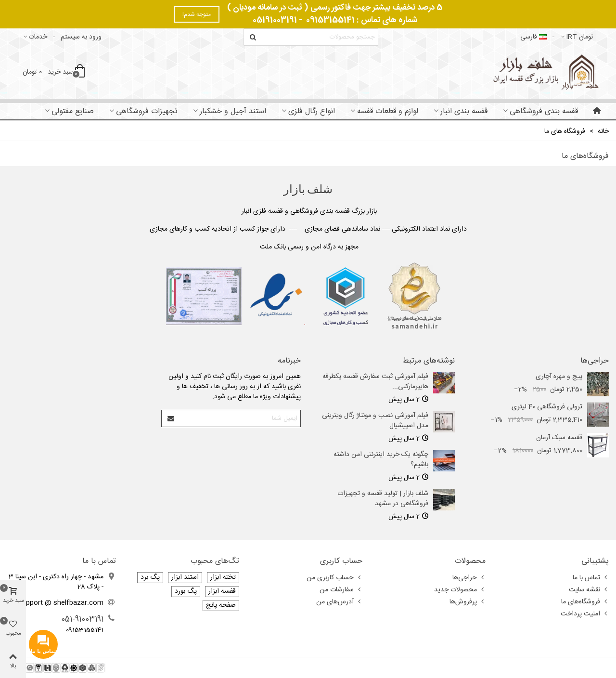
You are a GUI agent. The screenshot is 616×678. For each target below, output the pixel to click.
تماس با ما (591, 578)
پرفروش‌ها (468, 602)
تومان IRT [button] (577, 37)
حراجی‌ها (595, 361)
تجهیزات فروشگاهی (147, 111)
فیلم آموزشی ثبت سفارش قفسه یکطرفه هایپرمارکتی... (375, 382)
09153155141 (330, 20)
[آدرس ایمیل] (239, 418)
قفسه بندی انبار (464, 111)
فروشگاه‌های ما (585, 602)
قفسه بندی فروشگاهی (544, 111)
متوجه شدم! (197, 14)
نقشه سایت (589, 590)
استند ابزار (185, 578)
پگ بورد (186, 592)
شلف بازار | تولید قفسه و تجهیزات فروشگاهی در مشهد (383, 499)
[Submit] (170, 418)
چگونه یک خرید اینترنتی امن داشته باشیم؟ (381, 460)
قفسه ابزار (222, 592)
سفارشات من (341, 590)
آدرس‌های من (339, 602)
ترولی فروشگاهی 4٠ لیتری (547, 407)
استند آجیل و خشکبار (233, 111)
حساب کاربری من (334, 578)
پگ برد (150, 578)
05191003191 (275, 20)
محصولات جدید (460, 590)
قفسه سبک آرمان (559, 438)
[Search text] (319, 37)
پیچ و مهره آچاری (559, 377)
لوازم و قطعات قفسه (388, 111)
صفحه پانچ (221, 606)
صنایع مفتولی (73, 111)
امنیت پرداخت (585, 614)
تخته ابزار (223, 578)
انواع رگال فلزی (312, 111)
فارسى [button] (533, 37)
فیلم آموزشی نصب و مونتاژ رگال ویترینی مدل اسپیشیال (375, 421)
